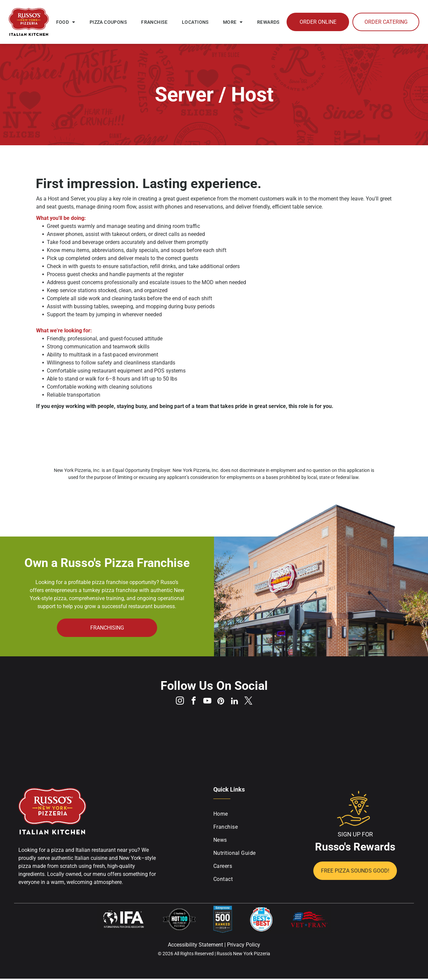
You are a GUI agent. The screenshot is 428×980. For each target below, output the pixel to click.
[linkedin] (237, 702)
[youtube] (207, 702)
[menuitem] (66, 22)
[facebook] (192, 702)
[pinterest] (222, 702)
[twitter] (252, 702)
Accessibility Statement (195, 946)
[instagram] (177, 702)
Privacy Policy (244, 946)
